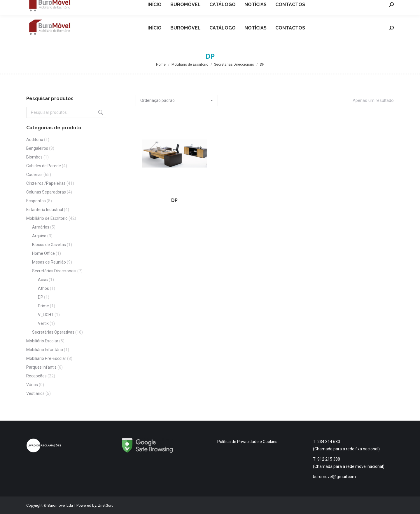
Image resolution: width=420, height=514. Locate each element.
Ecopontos (36, 201)
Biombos (34, 157)
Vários (32, 385)
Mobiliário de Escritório (47, 218)
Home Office (43, 253)
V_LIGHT (46, 315)
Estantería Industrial (45, 210)
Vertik (43, 323)
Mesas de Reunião (49, 262)
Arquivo (39, 236)
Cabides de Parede (44, 166)
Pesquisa (100, 112)
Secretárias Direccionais (54, 271)
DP (174, 200)
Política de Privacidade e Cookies (247, 442)
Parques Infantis (41, 367)
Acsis (43, 280)
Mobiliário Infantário (45, 350)
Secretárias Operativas (53, 332)
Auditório (35, 140)
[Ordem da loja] (177, 100)
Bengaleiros (37, 148)
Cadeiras (34, 175)
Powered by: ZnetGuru (95, 505)
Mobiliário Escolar (42, 341)
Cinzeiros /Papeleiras (46, 183)
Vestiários (35, 393)
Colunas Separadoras (46, 192)
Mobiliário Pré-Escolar (46, 358)
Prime (43, 306)
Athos (43, 288)
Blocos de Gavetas (49, 245)
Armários (41, 227)
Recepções (36, 376)
